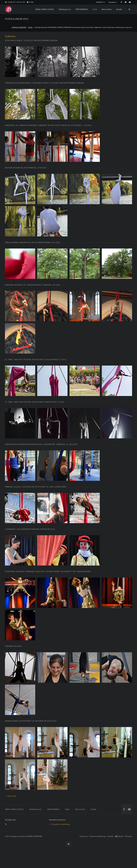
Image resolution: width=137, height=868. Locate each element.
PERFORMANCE (82, 9)
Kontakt (119, 9)
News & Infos (107, 9)
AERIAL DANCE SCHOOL (45, 9)
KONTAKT (100, 2)
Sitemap (120, 858)
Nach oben (12, 817)
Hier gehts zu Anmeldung (61, 846)
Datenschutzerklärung (98, 858)
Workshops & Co (65, 9)
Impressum (84, 858)
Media (95, 9)
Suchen (129, 9)
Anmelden (112, 2)
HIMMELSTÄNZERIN (19, 27)
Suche (130, 858)
